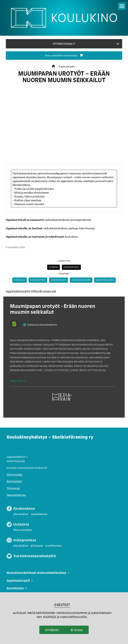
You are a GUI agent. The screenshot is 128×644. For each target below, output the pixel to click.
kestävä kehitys (38, 280)
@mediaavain (39, 514)
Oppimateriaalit (67, 67)
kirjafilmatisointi (58, 280)
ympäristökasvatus (105, 280)
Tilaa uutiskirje (22, 530)
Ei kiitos (77, 630)
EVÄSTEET (62, 605)
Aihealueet (64, 274)
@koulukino (21, 514)
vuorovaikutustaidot (81, 280)
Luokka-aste (64, 261)
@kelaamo (37, 545)
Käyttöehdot (14, 481)
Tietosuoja (13, 488)
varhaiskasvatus (71, 267)
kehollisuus (19, 280)
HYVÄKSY (52, 630)
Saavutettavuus (16, 495)
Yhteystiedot (15, 474)
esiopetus (53, 267)
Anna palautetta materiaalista (64, 56)
